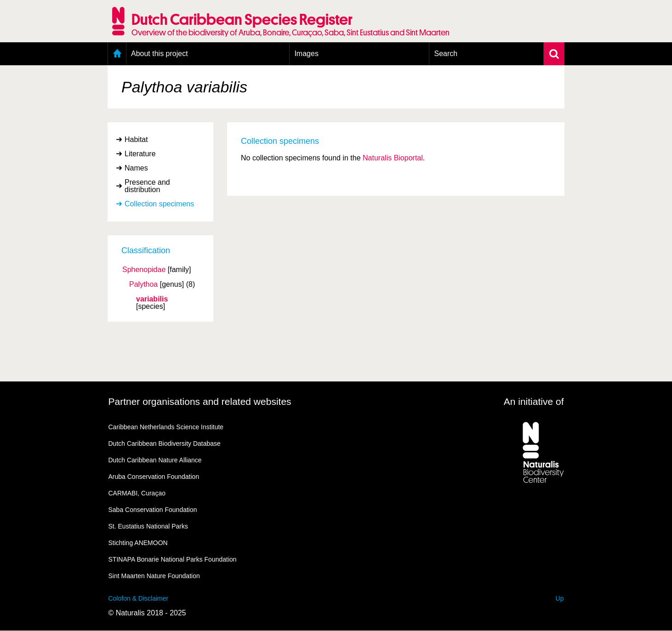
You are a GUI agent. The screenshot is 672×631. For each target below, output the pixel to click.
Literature (140, 154)
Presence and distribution (147, 186)
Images (306, 54)
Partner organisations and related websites (200, 401)
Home (117, 54)
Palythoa (143, 284)
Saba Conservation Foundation (153, 510)
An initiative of (534, 401)
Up (560, 598)
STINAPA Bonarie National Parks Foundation (173, 559)
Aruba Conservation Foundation (154, 477)
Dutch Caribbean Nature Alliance (155, 460)
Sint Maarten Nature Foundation (154, 576)
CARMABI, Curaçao (137, 493)
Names (136, 168)
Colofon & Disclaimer (139, 598)
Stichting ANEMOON (138, 543)
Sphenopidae (144, 270)
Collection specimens (159, 204)
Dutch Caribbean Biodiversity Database (165, 443)
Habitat (136, 139)
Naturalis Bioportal (393, 158)
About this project (159, 54)
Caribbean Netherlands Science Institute (166, 427)
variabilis (152, 299)
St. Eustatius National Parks (148, 526)
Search (446, 54)
